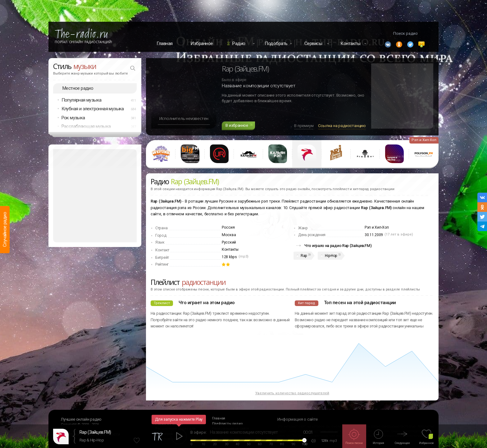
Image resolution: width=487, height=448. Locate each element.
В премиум (304, 126)
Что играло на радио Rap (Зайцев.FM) (338, 246)
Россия (228, 227)
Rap (304, 256)
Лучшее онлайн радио (81, 419)
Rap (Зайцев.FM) (95, 432)
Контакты (230, 249)
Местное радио (78, 88)
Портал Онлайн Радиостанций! (83, 42)
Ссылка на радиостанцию (342, 126)
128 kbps (229, 257)
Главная (165, 43)
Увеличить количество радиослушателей (292, 393)
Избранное (202, 43)
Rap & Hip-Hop (92, 440)
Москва (229, 235)
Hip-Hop (331, 256)
